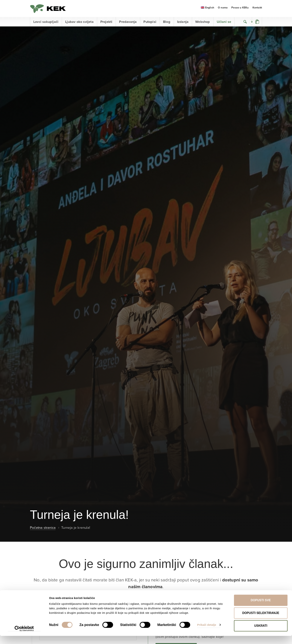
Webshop (203, 23)
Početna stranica (43, 529)
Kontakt (257, 9)
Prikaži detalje (207, 633)
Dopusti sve (261, 608)
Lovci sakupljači (46, 23)
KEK (49, 9)
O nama (223, 9)
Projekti (106, 23)
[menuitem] (207, 9)
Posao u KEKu (240, 9)
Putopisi (150, 23)
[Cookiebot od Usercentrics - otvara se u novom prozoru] (24, 637)
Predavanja (128, 23)
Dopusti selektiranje (261, 621)
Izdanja (183, 23)
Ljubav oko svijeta (79, 23)
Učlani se (224, 23)
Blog (167, 23)
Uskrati (261, 634)
